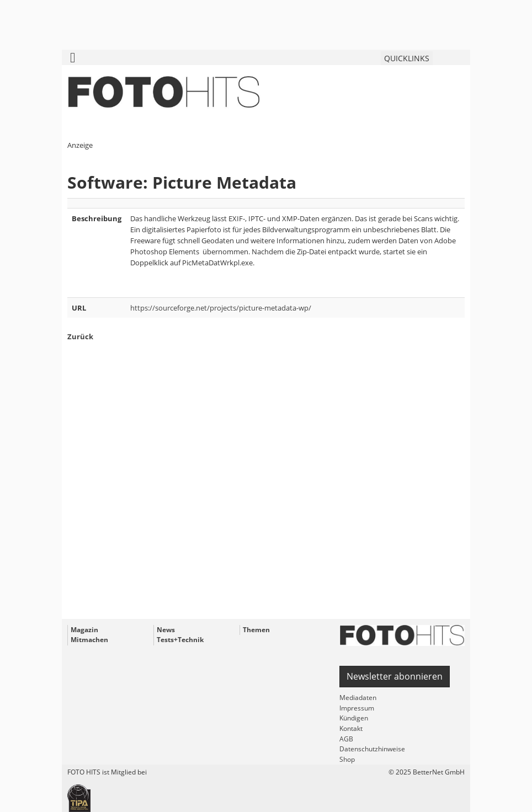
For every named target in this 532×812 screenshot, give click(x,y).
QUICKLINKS (407, 58)
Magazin (84, 630)
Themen (256, 630)
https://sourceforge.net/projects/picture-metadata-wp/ (221, 308)
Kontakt (351, 728)
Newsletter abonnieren (395, 676)
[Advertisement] (266, 500)
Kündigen (354, 718)
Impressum (357, 708)
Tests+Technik (180, 640)
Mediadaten (358, 698)
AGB (346, 739)
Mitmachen (89, 640)
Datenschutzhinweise (372, 749)
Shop (347, 759)
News (166, 630)
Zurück (80, 336)
